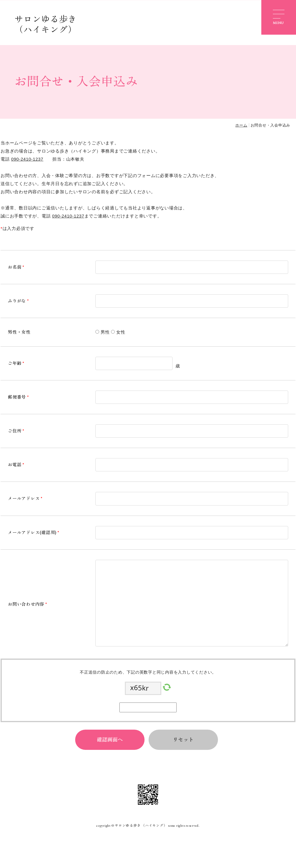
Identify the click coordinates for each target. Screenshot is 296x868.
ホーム (241, 125)
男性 (105, 332)
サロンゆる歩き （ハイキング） (46, 24)
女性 (121, 332)
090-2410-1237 (27, 159)
